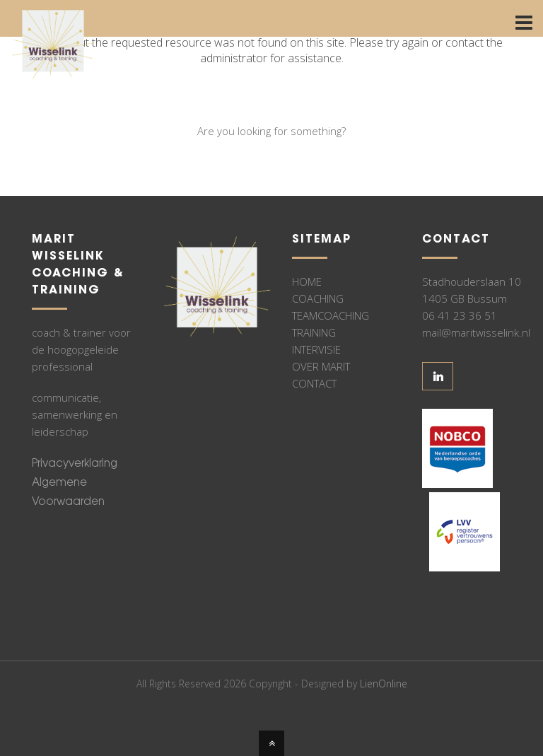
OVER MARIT (321, 366)
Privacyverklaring (75, 464)
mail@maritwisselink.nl (476, 332)
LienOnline (384, 684)
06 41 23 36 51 (460, 315)
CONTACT (314, 383)
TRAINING (314, 332)
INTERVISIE (316, 349)
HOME (307, 281)
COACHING (318, 298)
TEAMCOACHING (331, 315)
